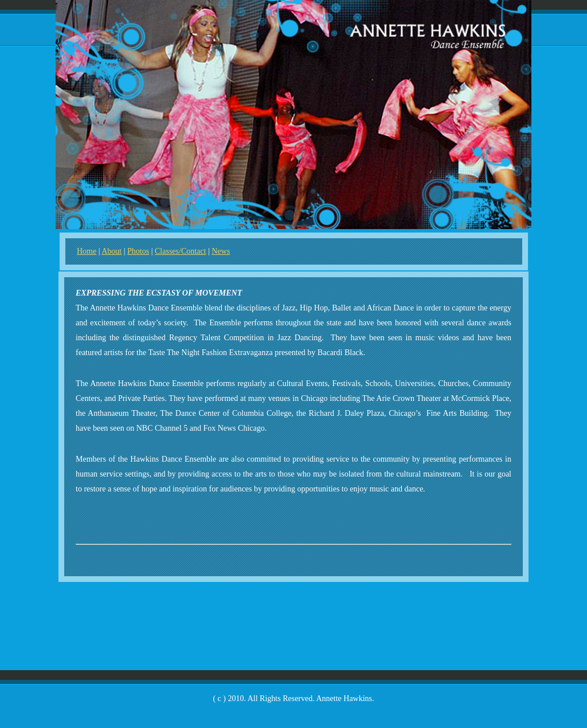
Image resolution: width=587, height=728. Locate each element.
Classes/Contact (180, 251)
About (111, 251)
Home (87, 251)
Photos (138, 251)
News (221, 251)
